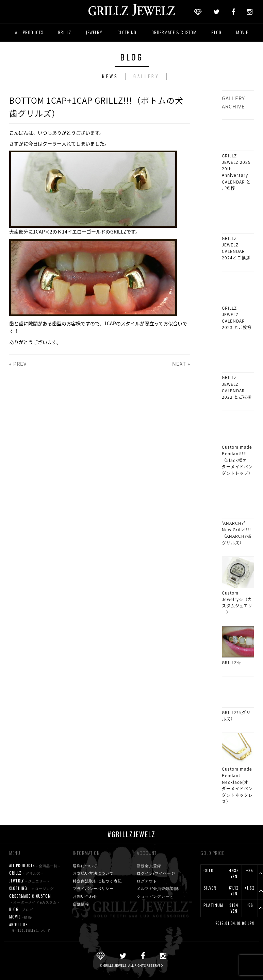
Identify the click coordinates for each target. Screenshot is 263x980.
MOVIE (242, 32)
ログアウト (147, 881)
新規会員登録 (149, 865)
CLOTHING (127, 32)
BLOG (216, 32)
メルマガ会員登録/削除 (158, 888)
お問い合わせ (85, 896)
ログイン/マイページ (156, 873)
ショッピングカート (155, 896)
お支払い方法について (93, 873)
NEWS (110, 76)
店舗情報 (81, 904)
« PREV (18, 364)
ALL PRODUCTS (29, 32)
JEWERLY (29, 881)
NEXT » (181, 364)
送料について (85, 865)
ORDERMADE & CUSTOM (174, 32)
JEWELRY (94, 32)
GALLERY (146, 76)
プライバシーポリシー (93, 888)
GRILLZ (64, 32)
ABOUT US (31, 928)
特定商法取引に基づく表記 (97, 881)
